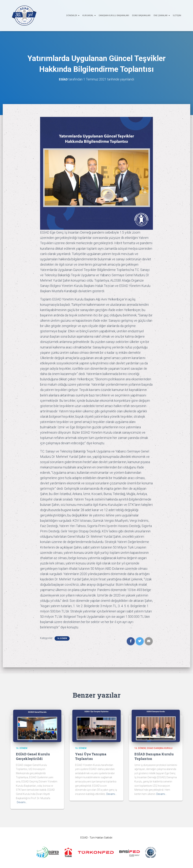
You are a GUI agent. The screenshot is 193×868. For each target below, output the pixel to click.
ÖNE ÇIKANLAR (162, 15)
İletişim (177, 15)
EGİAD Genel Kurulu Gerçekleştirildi (33, 756)
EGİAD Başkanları (141, 15)
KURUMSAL (89, 15)
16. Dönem (62, 638)
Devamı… (22, 802)
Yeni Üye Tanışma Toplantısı (91, 756)
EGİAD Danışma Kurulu (160, 748)
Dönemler (73, 15)
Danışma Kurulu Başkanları (114, 15)
